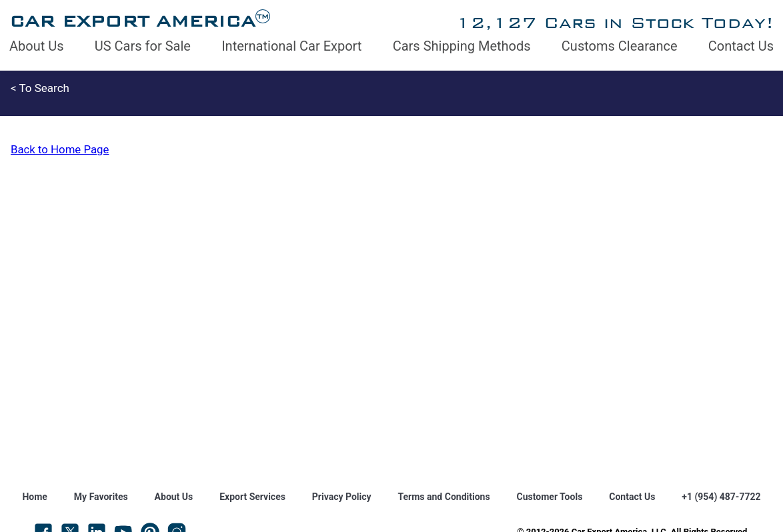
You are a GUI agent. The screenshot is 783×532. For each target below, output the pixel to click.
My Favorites (101, 497)
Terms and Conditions (444, 497)
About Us (37, 46)
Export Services (252, 497)
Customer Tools (550, 497)
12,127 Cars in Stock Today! (615, 22)
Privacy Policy (342, 497)
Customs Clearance (620, 46)
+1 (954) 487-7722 (721, 497)
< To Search (40, 88)
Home (34, 497)
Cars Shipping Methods (462, 46)
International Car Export (291, 46)
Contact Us (741, 46)
